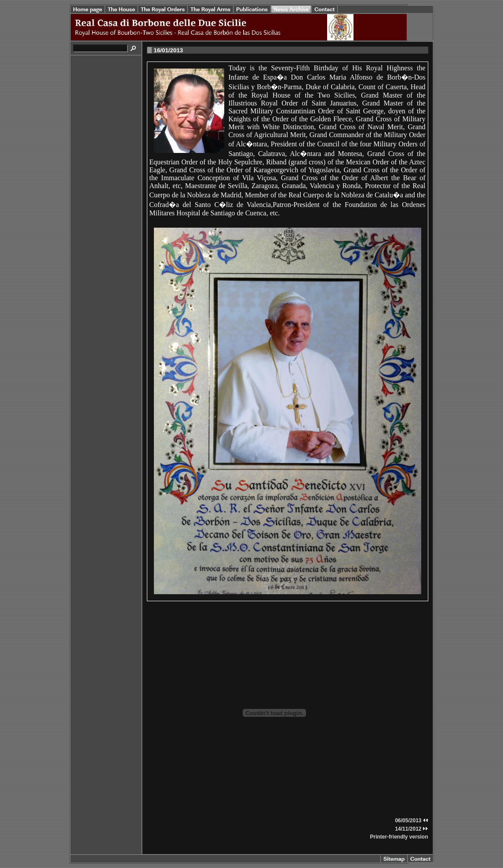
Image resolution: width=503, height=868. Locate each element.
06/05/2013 (411, 821)
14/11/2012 (411, 829)
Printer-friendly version (399, 837)
